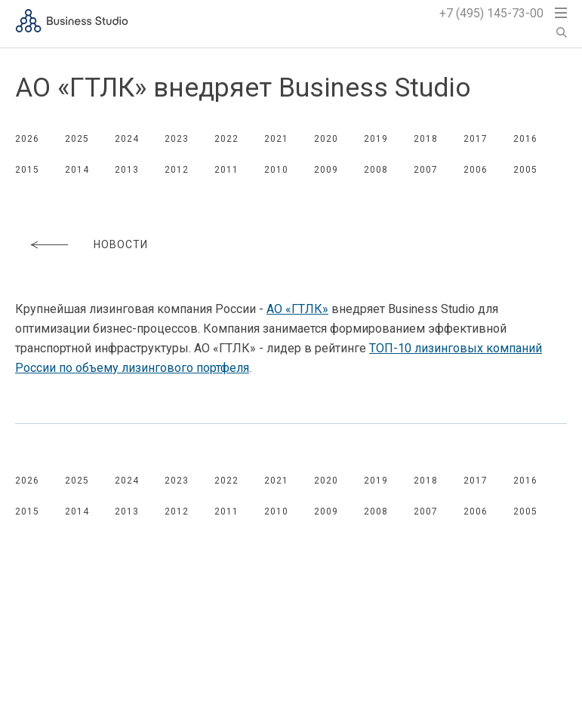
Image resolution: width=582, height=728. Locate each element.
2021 (276, 139)
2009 (326, 170)
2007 (426, 170)
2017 (476, 139)
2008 (376, 170)
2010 (276, 170)
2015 (27, 170)
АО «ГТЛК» (297, 309)
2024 (127, 139)
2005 (525, 170)
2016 (525, 139)
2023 (177, 139)
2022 (226, 139)
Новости (121, 244)
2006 (476, 170)
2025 (77, 139)
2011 (226, 170)
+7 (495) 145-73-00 (491, 13)
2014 (77, 170)
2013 (127, 170)
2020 (326, 139)
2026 (27, 139)
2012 (177, 170)
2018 (426, 139)
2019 (376, 139)
